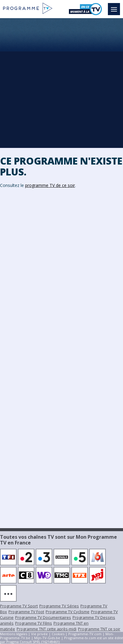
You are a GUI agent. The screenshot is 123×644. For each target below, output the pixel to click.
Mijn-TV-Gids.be (47, 638)
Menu (115, 6)
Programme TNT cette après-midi (47, 629)
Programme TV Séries (59, 606)
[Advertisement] (61, 83)
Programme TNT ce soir (99, 629)
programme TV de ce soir (50, 185)
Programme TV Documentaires (43, 617)
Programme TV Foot (26, 612)
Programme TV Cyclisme (68, 612)
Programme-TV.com (85, 634)
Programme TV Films (34, 623)
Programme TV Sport (19, 606)
